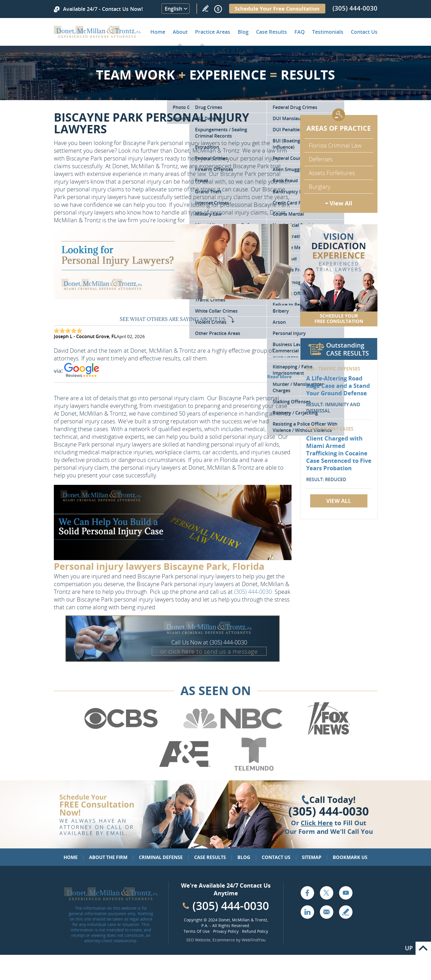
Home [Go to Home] (158, 32)
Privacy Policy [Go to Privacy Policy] (226, 931)
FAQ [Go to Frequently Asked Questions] (300, 32)
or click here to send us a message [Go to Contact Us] (209, 651)
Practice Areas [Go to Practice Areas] (213, 32)
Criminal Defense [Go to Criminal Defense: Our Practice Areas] (161, 857)
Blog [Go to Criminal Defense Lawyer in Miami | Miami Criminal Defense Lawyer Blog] (243, 32)
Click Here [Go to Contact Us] (317, 823)
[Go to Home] (98, 36)
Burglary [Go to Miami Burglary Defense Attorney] (320, 187)
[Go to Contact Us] (339, 275)
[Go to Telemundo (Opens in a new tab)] (253, 769)
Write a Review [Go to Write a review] (205, 8)
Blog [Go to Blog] (244, 857)
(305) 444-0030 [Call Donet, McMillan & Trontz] (355, 8)
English (173, 9)
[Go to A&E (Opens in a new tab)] (185, 769)
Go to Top (423, 948)
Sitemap (312, 857)
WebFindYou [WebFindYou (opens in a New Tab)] (254, 940)
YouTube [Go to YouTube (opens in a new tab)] (346, 893)
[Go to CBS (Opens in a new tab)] (121, 734)
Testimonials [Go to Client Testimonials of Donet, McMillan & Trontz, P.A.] (328, 32)
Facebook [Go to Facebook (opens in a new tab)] (307, 893)
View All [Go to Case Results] (339, 501)
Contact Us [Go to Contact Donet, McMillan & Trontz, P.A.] (364, 32)
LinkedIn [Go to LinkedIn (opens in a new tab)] (307, 912)
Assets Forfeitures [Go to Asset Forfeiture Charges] (332, 173)
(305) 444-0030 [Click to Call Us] (329, 811)
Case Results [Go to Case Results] (271, 32)
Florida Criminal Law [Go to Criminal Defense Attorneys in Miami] (335, 145)
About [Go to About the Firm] (180, 32)
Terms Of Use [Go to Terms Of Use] (197, 931)
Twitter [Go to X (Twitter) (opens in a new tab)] (326, 893)
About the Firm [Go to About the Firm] (108, 857)
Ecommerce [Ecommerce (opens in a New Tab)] (224, 940)
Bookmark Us (350, 857)
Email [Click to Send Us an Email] (326, 912)
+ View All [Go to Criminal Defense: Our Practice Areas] (339, 203)
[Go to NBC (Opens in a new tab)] (233, 734)
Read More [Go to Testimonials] (279, 377)
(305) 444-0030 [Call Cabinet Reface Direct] (231, 905)
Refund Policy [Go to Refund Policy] (255, 931)
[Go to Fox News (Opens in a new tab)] (328, 734)
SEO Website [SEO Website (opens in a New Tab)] (198, 940)
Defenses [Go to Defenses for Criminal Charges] (321, 159)
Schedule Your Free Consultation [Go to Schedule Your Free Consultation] (277, 9)
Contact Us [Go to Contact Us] (276, 857)
